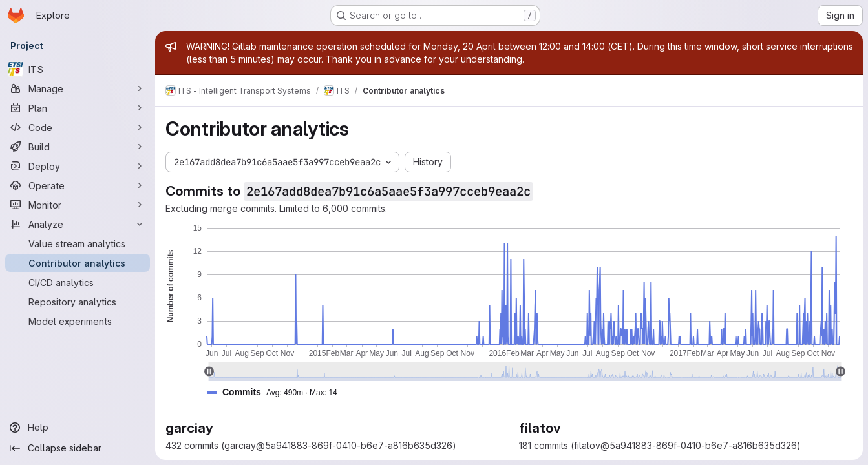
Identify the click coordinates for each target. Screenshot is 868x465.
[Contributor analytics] (78, 263)
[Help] (78, 428)
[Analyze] (78, 224)
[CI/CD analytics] (78, 282)
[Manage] (78, 88)
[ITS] (78, 69)
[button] (277, 392)
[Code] (78, 127)
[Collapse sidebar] (78, 448)
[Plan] (78, 108)
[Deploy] (78, 166)
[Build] (78, 147)
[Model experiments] (78, 321)
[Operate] (78, 185)
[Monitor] (78, 205)
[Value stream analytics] (78, 243)
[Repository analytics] (78, 302)
